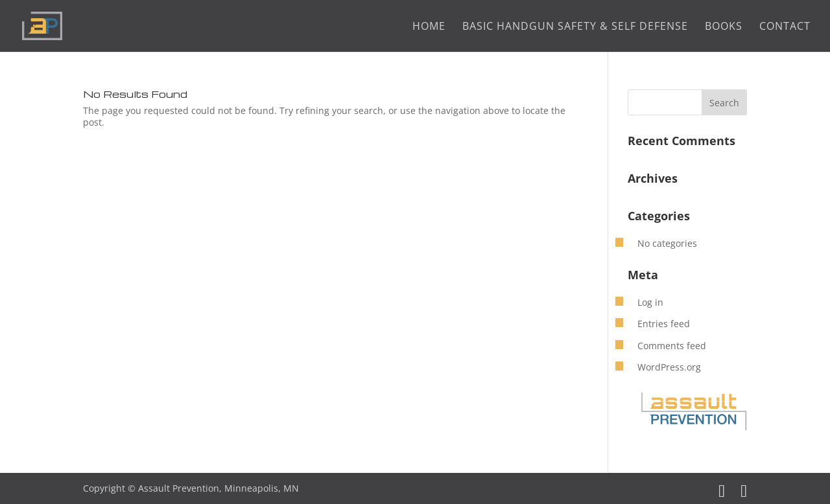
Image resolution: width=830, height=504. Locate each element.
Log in (650, 302)
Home (429, 27)
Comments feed (672, 346)
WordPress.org (669, 367)
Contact (785, 27)
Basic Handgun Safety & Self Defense (575, 27)
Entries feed (664, 324)
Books (724, 27)
